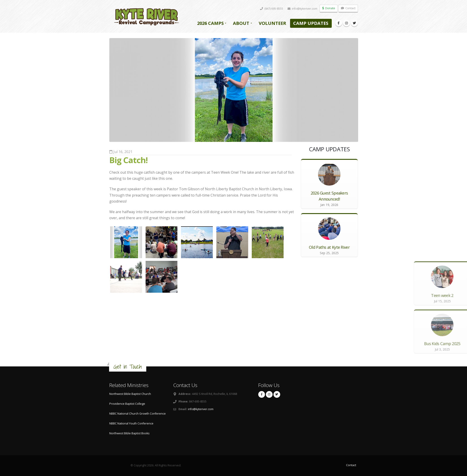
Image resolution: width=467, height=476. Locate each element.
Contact (348, 8)
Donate (329, 8)
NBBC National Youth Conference (131, 423)
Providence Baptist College (127, 404)
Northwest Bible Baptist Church (130, 394)
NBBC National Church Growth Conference (138, 414)
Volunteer (272, 23)
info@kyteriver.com (201, 409)
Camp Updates (311, 23)
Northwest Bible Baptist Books (129, 433)
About (241, 23)
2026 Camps (210, 23)
